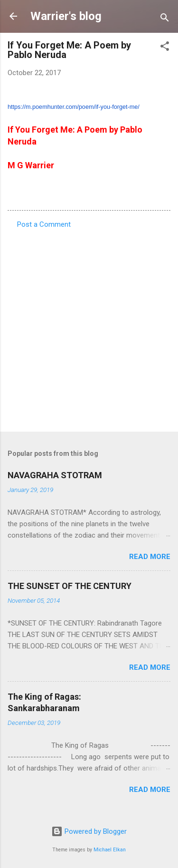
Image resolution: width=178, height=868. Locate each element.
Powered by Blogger (89, 831)
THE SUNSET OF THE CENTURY (70, 586)
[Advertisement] (89, 327)
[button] (165, 48)
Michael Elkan (110, 850)
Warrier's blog (66, 16)
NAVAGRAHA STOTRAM (55, 475)
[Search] (165, 19)
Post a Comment (44, 224)
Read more (150, 557)
